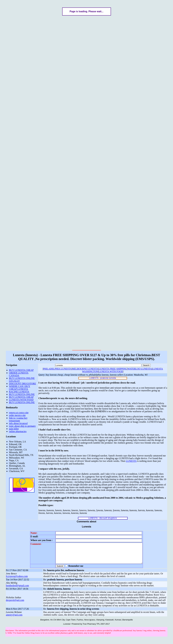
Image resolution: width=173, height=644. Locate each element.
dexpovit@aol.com (15, 606)
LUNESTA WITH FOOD (21, 400)
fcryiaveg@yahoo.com (17, 582)
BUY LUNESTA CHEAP (21, 370)
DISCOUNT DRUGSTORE (22, 384)
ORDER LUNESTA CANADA (19, 374)
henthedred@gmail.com (17, 592)
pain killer (14, 429)
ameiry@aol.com (14, 621)
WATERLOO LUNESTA (140, 369)
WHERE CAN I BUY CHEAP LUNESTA (20, 388)
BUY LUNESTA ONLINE (22, 394)
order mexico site (17, 415)
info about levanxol (18, 423)
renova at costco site (19, 413)
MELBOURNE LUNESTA (85, 369)
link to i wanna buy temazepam (18, 419)
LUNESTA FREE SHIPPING (113, 369)
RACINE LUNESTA (19, 392)
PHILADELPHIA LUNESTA (57, 369)
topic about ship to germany (22, 426)
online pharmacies (18, 431)
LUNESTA (131, 461)
